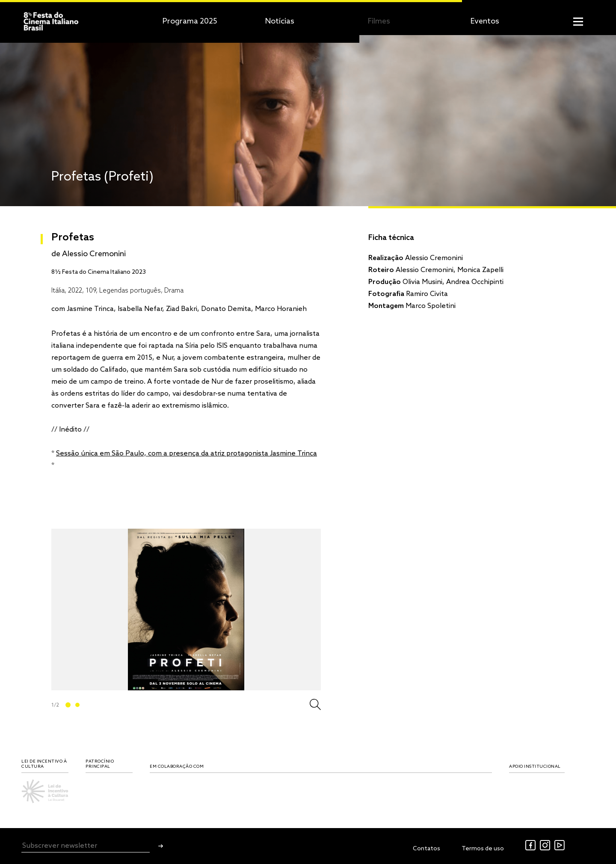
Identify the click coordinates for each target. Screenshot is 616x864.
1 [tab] (68, 705)
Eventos (485, 21)
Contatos (426, 849)
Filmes (379, 21)
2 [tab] (77, 705)
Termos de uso (483, 849)
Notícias (280, 21)
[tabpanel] (186, 610)
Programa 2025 (190, 21)
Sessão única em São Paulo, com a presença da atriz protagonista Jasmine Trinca (187, 454)
